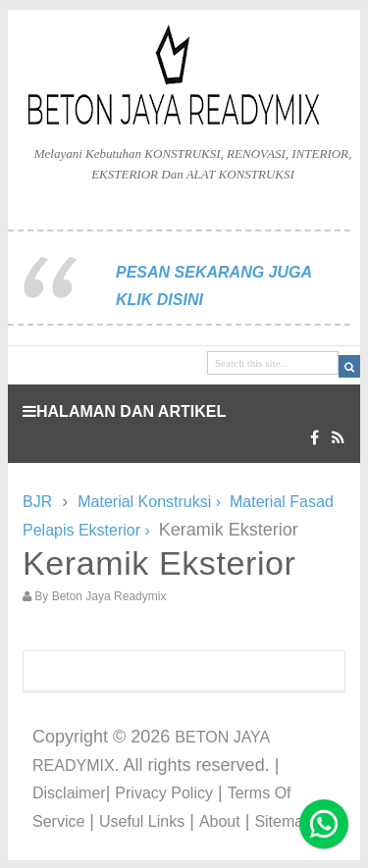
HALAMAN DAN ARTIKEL (124, 411)
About (220, 821)
